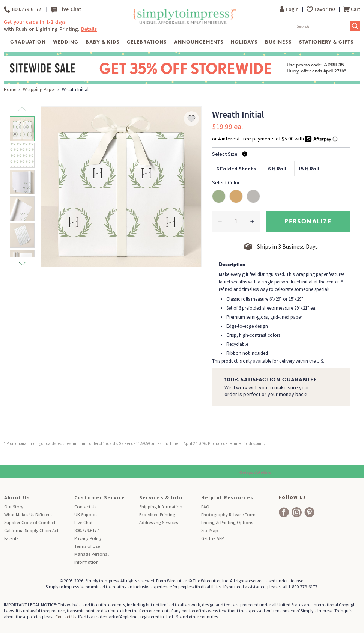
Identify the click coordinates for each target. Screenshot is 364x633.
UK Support (86, 515)
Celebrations (147, 42)
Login (290, 9)
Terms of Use (87, 546)
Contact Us (85, 507)
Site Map (210, 530)
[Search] (321, 26)
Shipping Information (161, 507)
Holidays (244, 42)
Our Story (14, 507)
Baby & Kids (103, 42)
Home (10, 90)
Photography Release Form (228, 515)
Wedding (66, 42)
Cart (352, 9)
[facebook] (284, 512)
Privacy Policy (88, 538)
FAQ (205, 507)
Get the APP (212, 538)
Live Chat (66, 9)
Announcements (199, 42)
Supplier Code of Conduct (30, 522)
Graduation (28, 42)
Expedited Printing (157, 515)
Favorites (326, 9)
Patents (11, 538)
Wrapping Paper (39, 90)
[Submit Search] (355, 26)
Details (89, 29)
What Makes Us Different (28, 515)
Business (278, 42)
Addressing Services (159, 522)
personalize (308, 221)
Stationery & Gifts (327, 42)
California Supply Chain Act (31, 530)
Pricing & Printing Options (227, 522)
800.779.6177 (23, 9)
